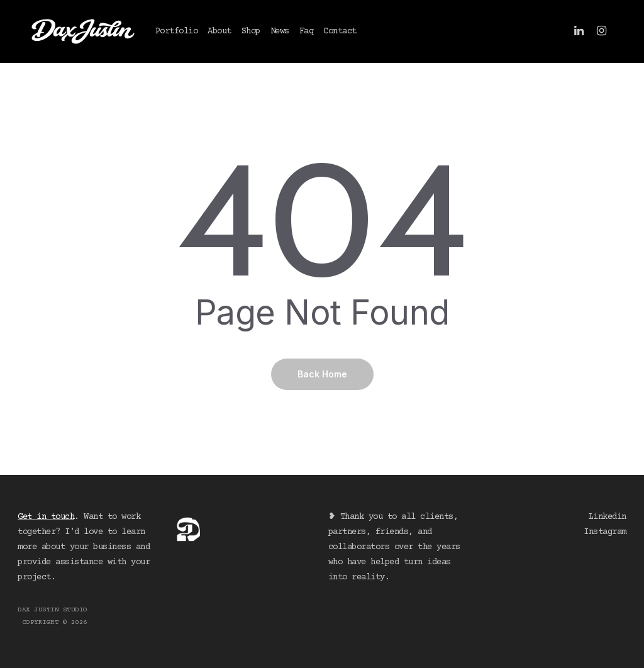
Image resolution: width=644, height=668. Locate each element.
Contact (340, 31)
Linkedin (608, 517)
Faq (307, 31)
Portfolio (177, 31)
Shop (251, 31)
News (280, 31)
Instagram (605, 532)
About (219, 31)
